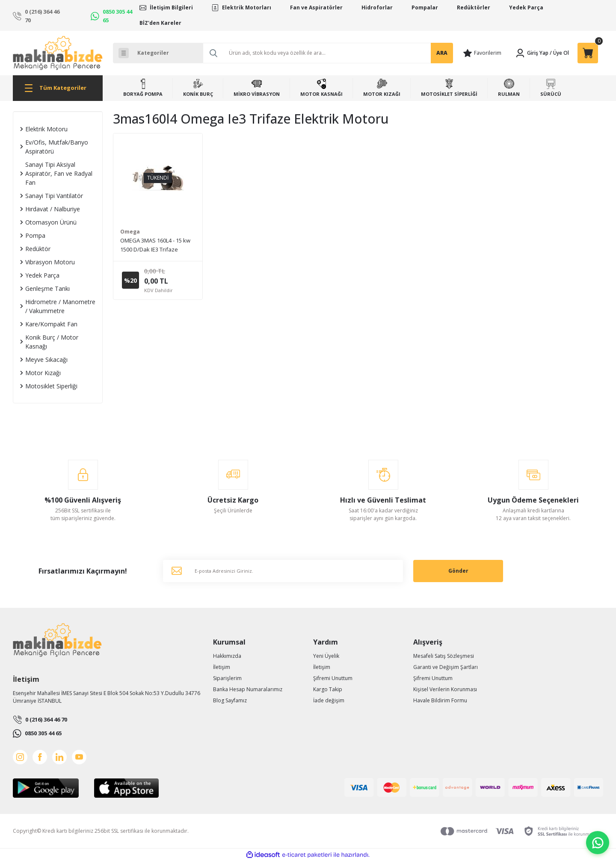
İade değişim (329, 700)
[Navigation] (58, 88)
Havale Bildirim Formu (440, 700)
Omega (130, 232)
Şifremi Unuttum (333, 678)
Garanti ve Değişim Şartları (446, 667)
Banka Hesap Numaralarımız (248, 689)
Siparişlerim (227, 678)
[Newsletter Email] (283, 571)
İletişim (222, 667)
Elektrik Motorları (247, 7)
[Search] (328, 53)
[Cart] (588, 53)
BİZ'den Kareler (160, 23)
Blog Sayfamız (230, 700)
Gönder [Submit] (458, 571)
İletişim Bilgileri (171, 7)
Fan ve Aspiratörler (316, 7)
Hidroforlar (377, 7)
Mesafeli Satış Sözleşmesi (444, 656)
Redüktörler (474, 7)
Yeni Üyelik (326, 656)
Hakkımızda (227, 656)
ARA (442, 53)
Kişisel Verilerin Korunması (445, 689)
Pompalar (425, 7)
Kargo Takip (328, 689)
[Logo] (58, 53)
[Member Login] (532, 53)
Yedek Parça (526, 7)
